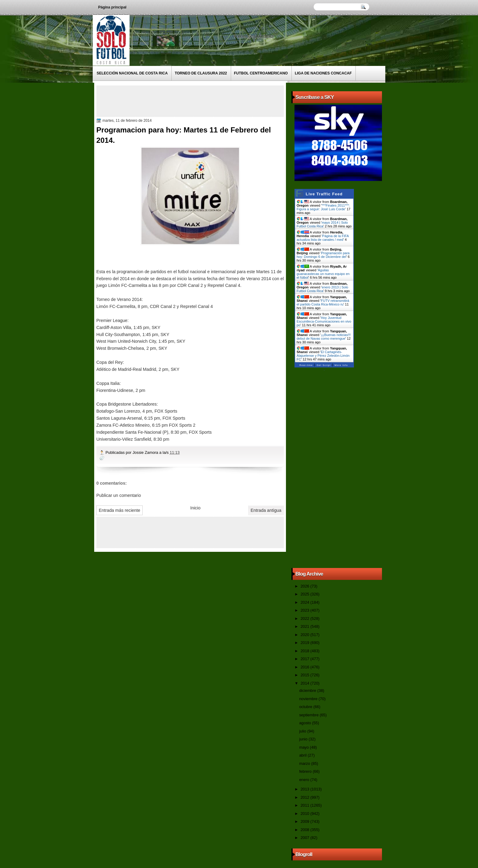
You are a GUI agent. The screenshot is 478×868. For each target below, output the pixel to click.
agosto (305, 723)
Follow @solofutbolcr (254, 36)
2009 (305, 821)
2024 (305, 602)
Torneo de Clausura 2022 (201, 73)
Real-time (306, 365)
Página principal (112, 7)
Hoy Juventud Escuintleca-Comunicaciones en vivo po (324, 321)
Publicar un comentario (119, 495)
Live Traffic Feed (324, 194)
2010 (305, 814)
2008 (305, 830)
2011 (305, 805)
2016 (305, 667)
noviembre (309, 699)
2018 (305, 651)
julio (303, 731)
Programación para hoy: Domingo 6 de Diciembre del (323, 255)
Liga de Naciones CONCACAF (323, 73)
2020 (305, 635)
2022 (305, 618)
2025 (305, 594)
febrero (306, 771)
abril (303, 755)
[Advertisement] (209, 101)
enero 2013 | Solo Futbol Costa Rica (322, 289)
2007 (305, 838)
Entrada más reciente (120, 510)
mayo (304, 747)
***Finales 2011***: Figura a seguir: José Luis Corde (323, 207)
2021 (305, 626)
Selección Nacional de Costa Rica (132, 73)
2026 (305, 586)
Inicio (195, 508)
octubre (306, 707)
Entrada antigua (266, 510)
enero (305, 780)
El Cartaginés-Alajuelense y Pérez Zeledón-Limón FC (323, 356)
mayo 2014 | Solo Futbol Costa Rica (322, 224)
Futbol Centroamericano (261, 73)
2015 (305, 675)
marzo (305, 763)
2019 (305, 643)
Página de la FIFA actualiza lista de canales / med (323, 238)
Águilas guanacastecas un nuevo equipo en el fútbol (323, 274)
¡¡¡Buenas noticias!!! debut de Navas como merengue (324, 337)
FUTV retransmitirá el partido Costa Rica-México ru (323, 302)
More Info (341, 365)
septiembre (309, 715)
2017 (305, 659)
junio (304, 739)
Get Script (324, 365)
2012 (305, 797)
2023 (305, 610)
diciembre (308, 691)
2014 (305, 683)
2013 (305, 789)
